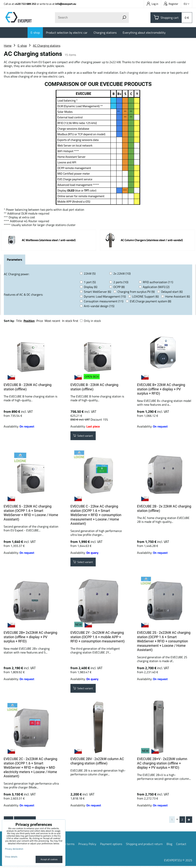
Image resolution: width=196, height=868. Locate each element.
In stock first (70, 321)
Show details (11, 857)
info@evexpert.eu (66, 4)
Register (171, 4)
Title (19, 321)
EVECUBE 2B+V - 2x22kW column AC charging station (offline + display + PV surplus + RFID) (162, 763)
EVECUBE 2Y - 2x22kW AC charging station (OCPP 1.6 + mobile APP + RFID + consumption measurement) (98, 637)
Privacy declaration (14, 849)
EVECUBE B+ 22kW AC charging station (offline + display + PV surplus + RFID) (161, 389)
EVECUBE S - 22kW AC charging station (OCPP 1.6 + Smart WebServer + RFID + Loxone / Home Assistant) (31, 513)
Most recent (52, 321)
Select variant (85, 436)
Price (40, 321)
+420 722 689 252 (25, 4)
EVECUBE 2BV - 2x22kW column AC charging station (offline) (97, 761)
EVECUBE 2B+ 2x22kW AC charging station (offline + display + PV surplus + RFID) (30, 637)
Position (29, 321)
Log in (152, 4)
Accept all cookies (49, 859)
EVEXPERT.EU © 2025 (178, 862)
